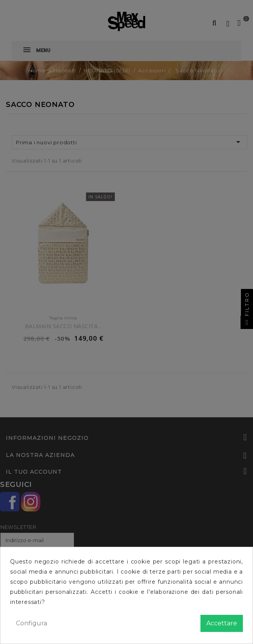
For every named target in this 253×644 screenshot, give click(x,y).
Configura (32, 623)
